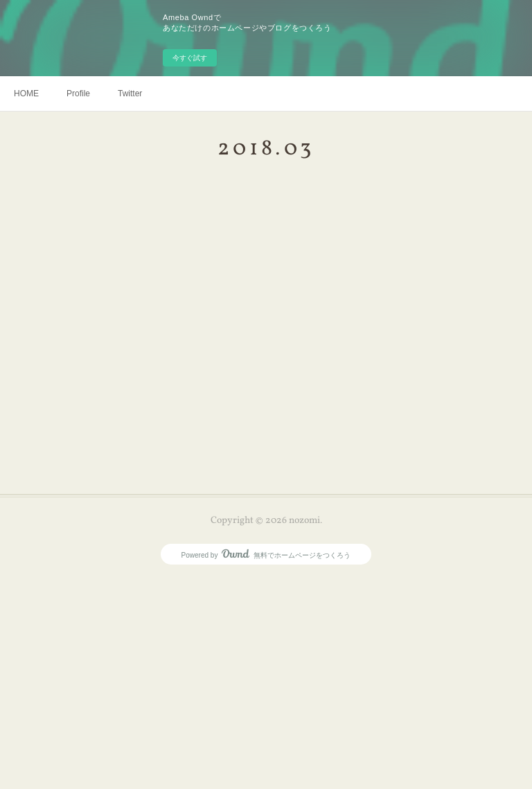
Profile (78, 94)
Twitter (130, 94)
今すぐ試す (190, 58)
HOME (26, 94)
